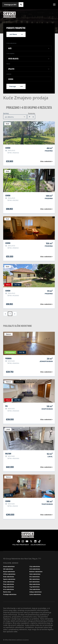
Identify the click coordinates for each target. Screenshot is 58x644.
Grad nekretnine (9, 567)
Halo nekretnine (35, 574)
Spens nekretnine (9, 579)
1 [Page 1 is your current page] (10, 314)
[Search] (21, 5)
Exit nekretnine (34, 582)
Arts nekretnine (8, 589)
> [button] (15, 314)
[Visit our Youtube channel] (27, 541)
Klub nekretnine (9, 577)
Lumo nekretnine (35, 594)
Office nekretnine (9, 574)
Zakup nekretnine (35, 592)
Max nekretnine (35, 584)
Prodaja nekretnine (10, 594)
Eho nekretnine (34, 577)
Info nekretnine (35, 569)
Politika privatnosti (21, 545)
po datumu (9, 117)
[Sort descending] (33, 117)
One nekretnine (35, 589)
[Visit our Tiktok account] (39, 541)
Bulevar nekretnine (36, 572)
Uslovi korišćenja (38, 545)
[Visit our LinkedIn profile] (35, 541)
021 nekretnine (8, 569)
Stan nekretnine (9, 582)
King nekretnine (9, 587)
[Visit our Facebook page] (19, 541)
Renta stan (7, 592)
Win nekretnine (34, 579)
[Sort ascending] (30, 117)
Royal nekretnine (9, 572)
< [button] (5, 314)
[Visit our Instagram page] (23, 541)
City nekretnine (35, 567)
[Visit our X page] (31, 541)
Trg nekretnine (34, 587)
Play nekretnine (9, 584)
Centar (11, 79)
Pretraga (16, 86)
